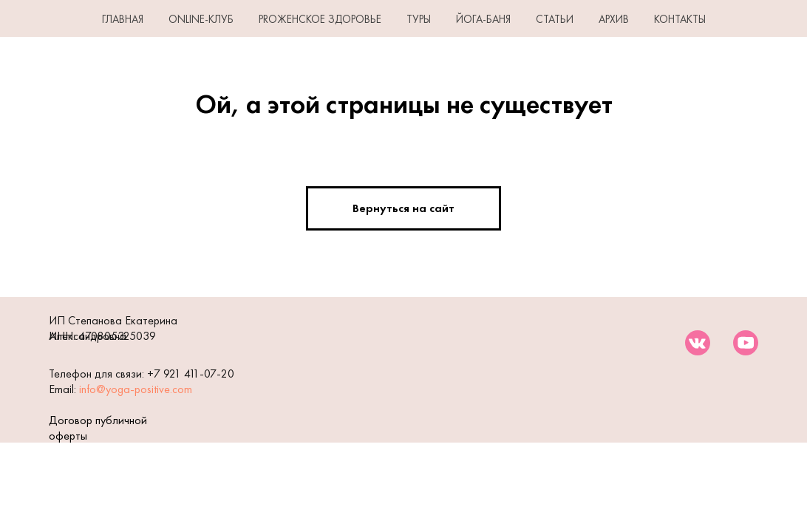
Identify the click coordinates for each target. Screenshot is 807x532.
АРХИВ (614, 19)
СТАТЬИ (555, 19)
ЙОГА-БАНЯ (483, 19)
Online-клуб (201, 19)
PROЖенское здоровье (320, 19)
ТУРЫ (419, 19)
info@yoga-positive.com (136, 389)
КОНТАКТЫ (680, 19)
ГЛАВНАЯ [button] (123, 19)
